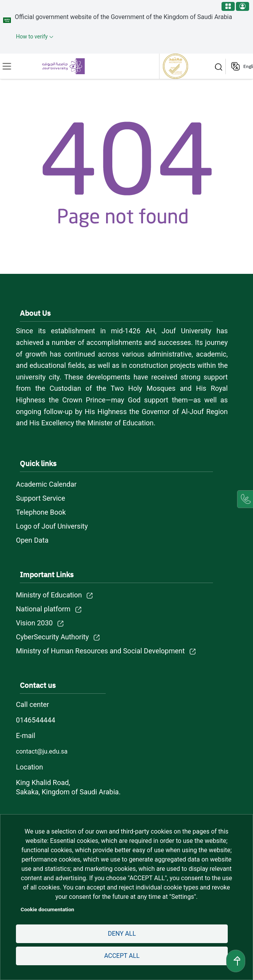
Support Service (41, 498)
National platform (43, 609)
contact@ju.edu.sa (42, 751)
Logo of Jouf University (52, 526)
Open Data (32, 540)
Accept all (122, 956)
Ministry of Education (49, 595)
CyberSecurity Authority (52, 637)
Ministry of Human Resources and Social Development (100, 651)
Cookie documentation (47, 909)
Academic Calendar (46, 484)
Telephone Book (41, 512)
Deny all (122, 934)
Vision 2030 (34, 623)
